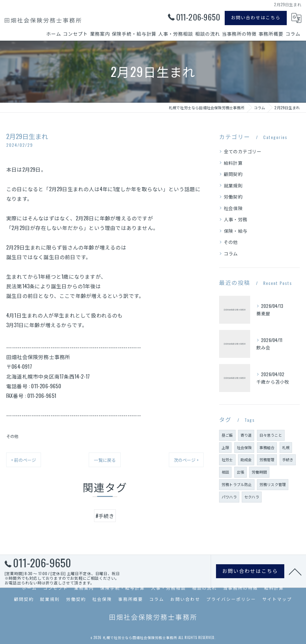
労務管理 (267, 459)
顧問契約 (233, 174)
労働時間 (259, 472)
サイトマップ (277, 599)
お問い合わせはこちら (256, 17)
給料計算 (233, 163)
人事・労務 (236, 219)
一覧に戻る (105, 460)
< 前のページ (24, 460)
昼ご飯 (227, 435)
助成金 (246, 459)
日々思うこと (271, 435)
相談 (225, 472)
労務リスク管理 (273, 484)
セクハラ (252, 497)
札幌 (286, 447)
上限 (225, 447)
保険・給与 (236, 231)
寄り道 (246, 435)
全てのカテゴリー (243, 151)
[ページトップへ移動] (295, 573)
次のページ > (186, 460)
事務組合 (267, 447)
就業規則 (233, 185)
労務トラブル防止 (237, 484)
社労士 (227, 459)
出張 (241, 472)
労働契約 (233, 197)
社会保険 (233, 208)
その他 (12, 436)
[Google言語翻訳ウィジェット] (296, 18)
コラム (231, 253)
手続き (288, 459)
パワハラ (229, 497)
